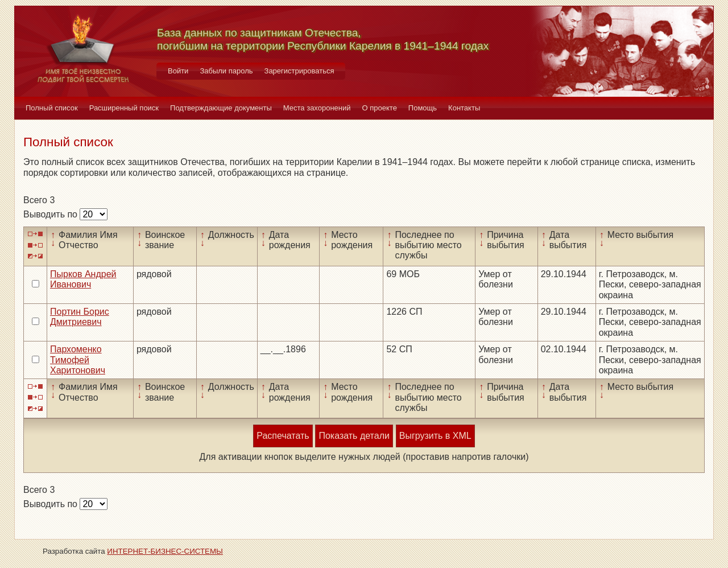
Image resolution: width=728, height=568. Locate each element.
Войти (178, 71)
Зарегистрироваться (299, 71)
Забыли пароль (226, 71)
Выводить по (51, 214)
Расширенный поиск (124, 108)
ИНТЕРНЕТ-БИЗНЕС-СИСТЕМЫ (165, 551)
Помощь (423, 108)
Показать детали (354, 436)
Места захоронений (317, 108)
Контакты (464, 108)
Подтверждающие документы (221, 108)
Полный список (52, 108)
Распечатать (283, 436)
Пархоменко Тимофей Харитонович (78, 360)
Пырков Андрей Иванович (83, 279)
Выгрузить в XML (435, 436)
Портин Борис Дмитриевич (80, 317)
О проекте (380, 108)
